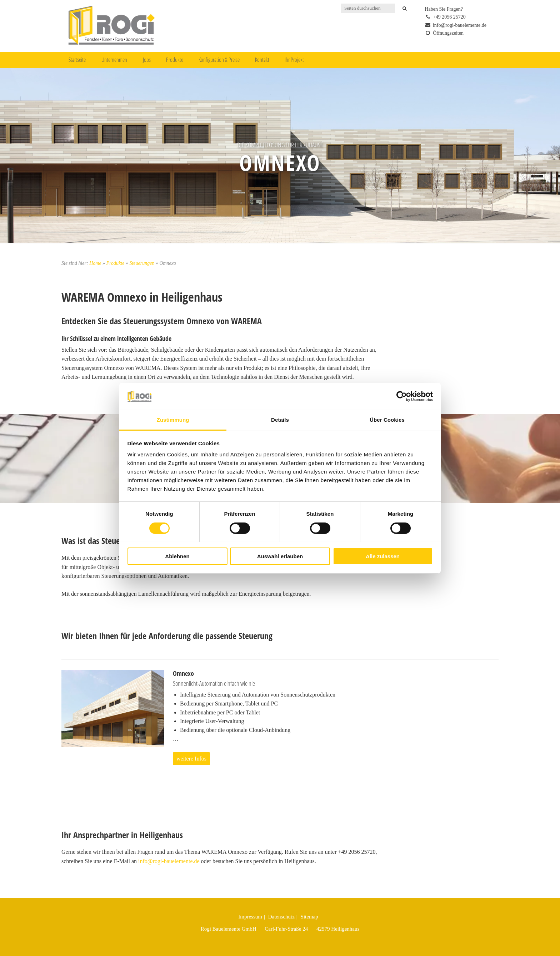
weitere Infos (191, 759)
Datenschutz (281, 917)
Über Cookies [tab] (387, 420)
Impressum (250, 917)
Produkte (175, 60)
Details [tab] (280, 420)
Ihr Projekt (294, 60)
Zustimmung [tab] (173, 420)
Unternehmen (114, 60)
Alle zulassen (383, 556)
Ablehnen (177, 556)
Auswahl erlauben (280, 556)
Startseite (77, 60)
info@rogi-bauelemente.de (169, 861)
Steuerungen (142, 263)
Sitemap (309, 917)
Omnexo (280, 162)
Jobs (147, 60)
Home (95, 263)
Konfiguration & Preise (219, 60)
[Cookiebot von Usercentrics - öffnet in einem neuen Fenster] (402, 396)
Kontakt (262, 60)
